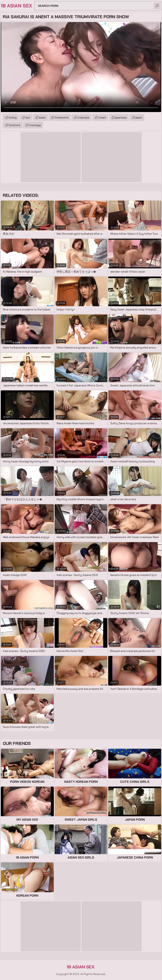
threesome (62, 117)
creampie (83, 117)
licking (13, 117)
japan (139, 117)
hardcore (14, 125)
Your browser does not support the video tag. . (81, 67)
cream (102, 117)
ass (28, 117)
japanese (121, 117)
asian (42, 117)
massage (35, 125)
